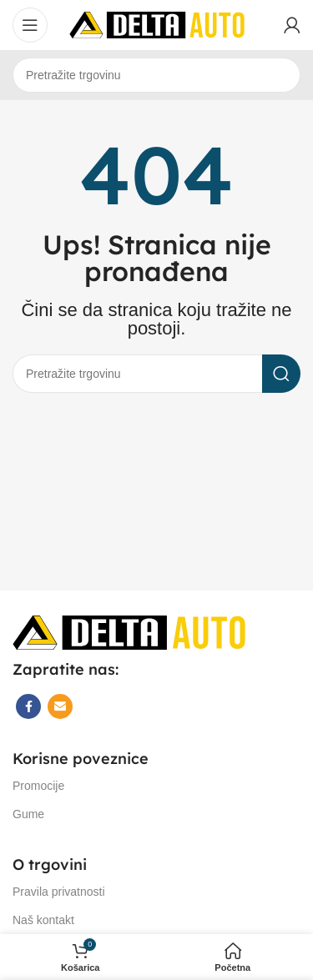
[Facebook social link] (28, 706)
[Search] (156, 75)
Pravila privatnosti (59, 892)
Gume (28, 814)
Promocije (38, 786)
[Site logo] (157, 24)
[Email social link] (60, 706)
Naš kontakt (43, 920)
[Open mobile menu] (30, 25)
